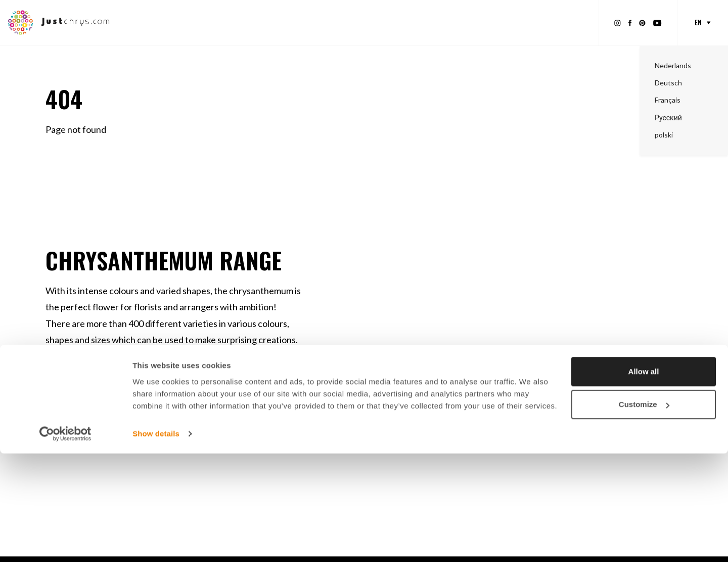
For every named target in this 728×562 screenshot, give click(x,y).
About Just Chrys (552, 22)
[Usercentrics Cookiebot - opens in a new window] (65, 542)
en (698, 22)
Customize (644, 513)
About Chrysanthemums (463, 22)
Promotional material (308, 22)
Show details (156, 542)
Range (243, 22)
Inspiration (384, 22)
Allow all (644, 480)
